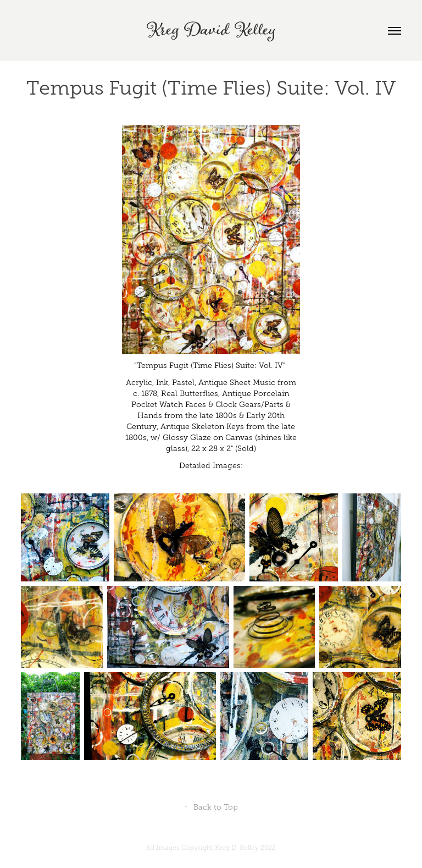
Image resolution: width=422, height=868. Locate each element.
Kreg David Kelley (211, 31)
